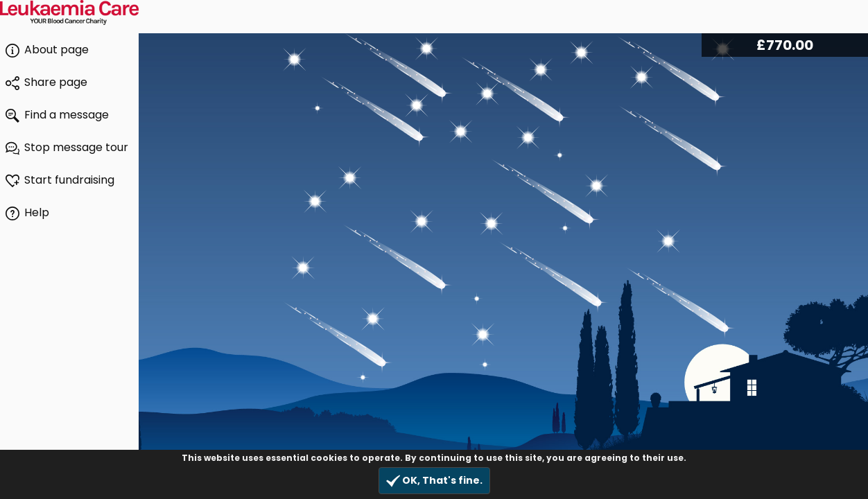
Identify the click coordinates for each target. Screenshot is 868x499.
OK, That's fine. (434, 481)
